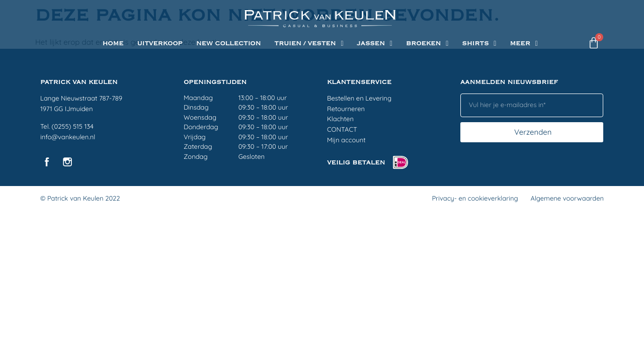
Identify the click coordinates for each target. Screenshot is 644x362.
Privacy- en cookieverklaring (475, 199)
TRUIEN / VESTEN (309, 44)
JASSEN (375, 44)
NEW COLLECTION (229, 44)
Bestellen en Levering (359, 99)
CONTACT (342, 130)
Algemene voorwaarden (567, 199)
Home (113, 44)
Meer (524, 44)
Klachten (340, 119)
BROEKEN (427, 44)
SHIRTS (479, 44)
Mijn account (346, 140)
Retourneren (346, 109)
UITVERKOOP (159, 44)
